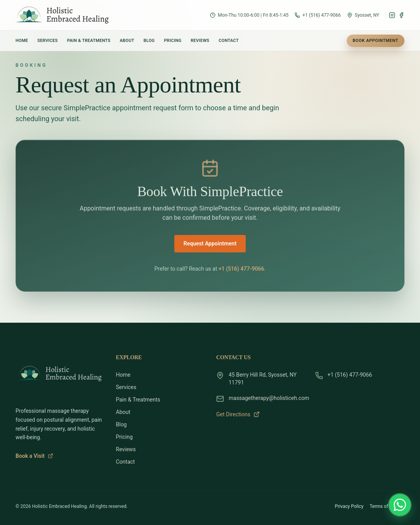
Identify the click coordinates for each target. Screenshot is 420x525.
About (127, 41)
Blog (149, 41)
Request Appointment (210, 243)
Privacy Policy (349, 506)
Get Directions (238, 414)
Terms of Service (387, 506)
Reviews (200, 41)
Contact (229, 41)
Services (47, 41)
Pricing (173, 41)
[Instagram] (392, 15)
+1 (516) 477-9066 (241, 269)
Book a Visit (34, 456)
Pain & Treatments (89, 41)
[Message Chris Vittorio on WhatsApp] (400, 505)
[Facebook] (401, 15)
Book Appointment (376, 41)
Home (22, 41)
